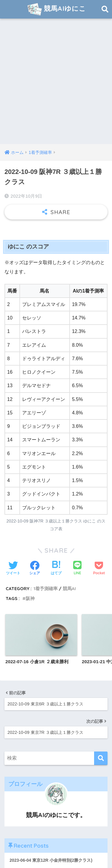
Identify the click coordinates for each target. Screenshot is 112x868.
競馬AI (69, 588)
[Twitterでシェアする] (13, 569)
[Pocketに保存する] (99, 569)
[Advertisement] (56, 85)
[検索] (101, 758)
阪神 (30, 598)
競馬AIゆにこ (57, 9)
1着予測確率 (46, 588)
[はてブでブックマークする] (56, 569)
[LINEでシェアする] (77, 568)
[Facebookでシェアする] (35, 569)
